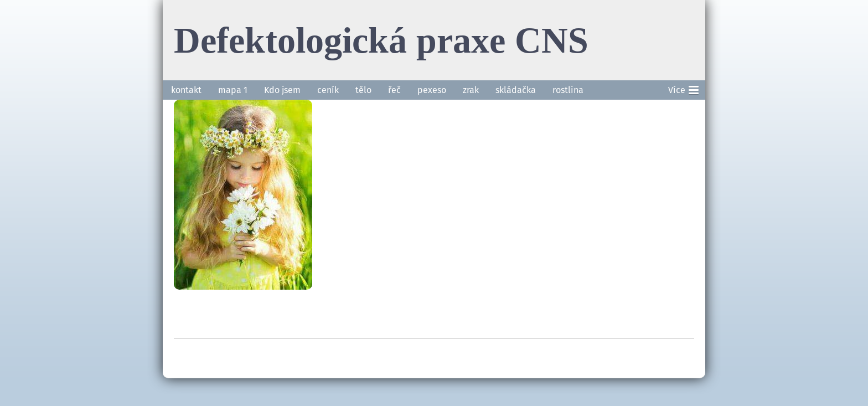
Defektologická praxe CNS (381, 40)
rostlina (568, 90)
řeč (394, 90)
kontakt (186, 90)
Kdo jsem (282, 90)
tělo (363, 90)
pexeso (432, 90)
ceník (328, 90)
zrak (471, 90)
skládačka (516, 90)
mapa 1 (233, 90)
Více (683, 88)
